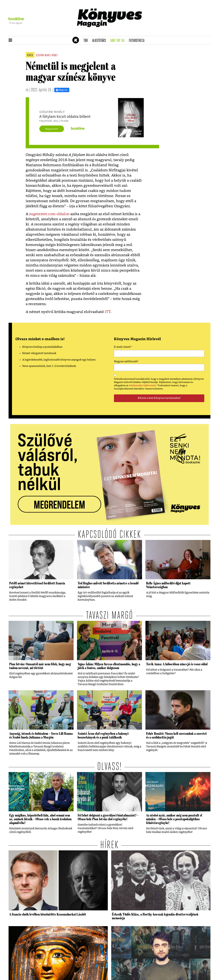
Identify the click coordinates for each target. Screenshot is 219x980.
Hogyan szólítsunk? (126, 361)
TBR (87, 41)
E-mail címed (123, 347)
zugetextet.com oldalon (49, 214)
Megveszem (52, 129)
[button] (10, 40)
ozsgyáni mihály (44, 55)
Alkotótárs (100, 41)
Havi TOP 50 (118, 41)
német (55, 55)
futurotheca (138, 41)
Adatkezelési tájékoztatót (143, 386)
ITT (108, 312)
